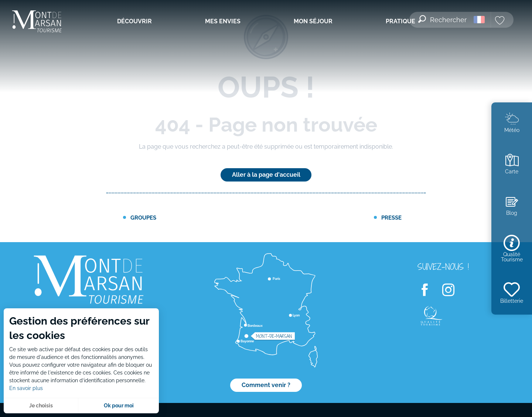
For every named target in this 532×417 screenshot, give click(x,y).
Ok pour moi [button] (119, 406)
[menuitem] (43, 22)
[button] (443, 20)
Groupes (143, 218)
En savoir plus (26, 388)
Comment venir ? (266, 385)
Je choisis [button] (41, 406)
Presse (391, 218)
